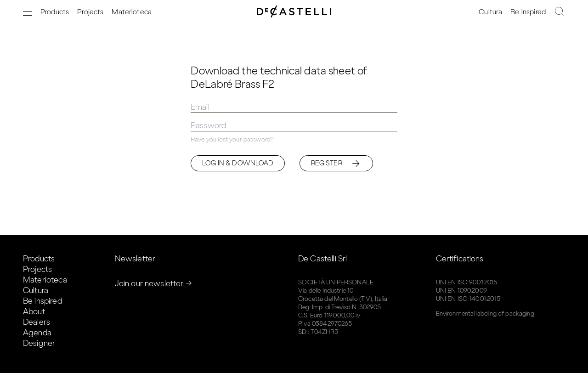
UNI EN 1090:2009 (461, 291)
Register (336, 164)
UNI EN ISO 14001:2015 (468, 299)
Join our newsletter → (153, 283)
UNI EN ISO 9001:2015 (467, 282)
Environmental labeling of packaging (485, 314)
